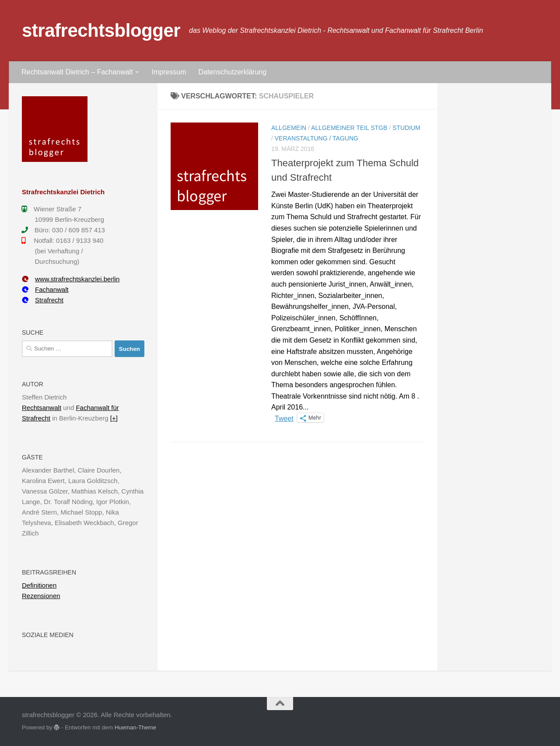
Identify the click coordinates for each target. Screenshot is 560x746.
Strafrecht (43, 300)
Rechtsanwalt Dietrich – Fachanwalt (77, 72)
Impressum (169, 72)
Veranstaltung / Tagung (317, 138)
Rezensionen (41, 596)
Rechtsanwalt (42, 408)
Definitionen (39, 585)
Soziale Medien (48, 635)
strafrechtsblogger (101, 30)
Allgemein (289, 128)
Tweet (284, 418)
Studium (406, 128)
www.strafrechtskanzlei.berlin (71, 279)
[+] (114, 418)
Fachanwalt (45, 289)
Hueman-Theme (135, 727)
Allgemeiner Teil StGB (349, 128)
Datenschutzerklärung (232, 72)
